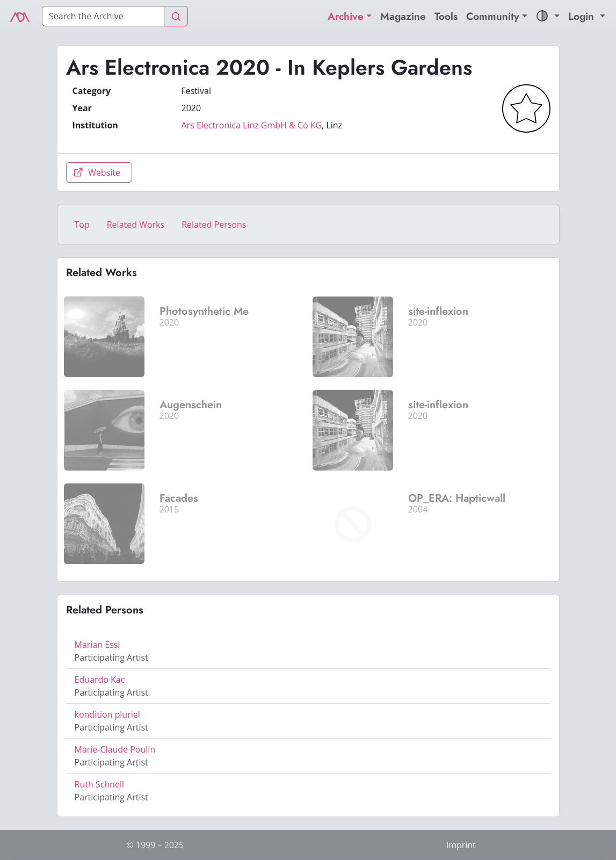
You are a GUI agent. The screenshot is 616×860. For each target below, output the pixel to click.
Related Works (136, 225)
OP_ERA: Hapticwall (457, 498)
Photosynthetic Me (204, 311)
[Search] (103, 16)
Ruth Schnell (99, 784)
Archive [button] (346, 16)
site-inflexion (438, 311)
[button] (548, 16)
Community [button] (493, 16)
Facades (179, 498)
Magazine (403, 16)
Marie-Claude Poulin (115, 749)
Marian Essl (97, 645)
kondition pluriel (107, 714)
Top (82, 225)
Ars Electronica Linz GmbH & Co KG (252, 125)
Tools (446, 16)
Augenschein (191, 405)
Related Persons (214, 225)
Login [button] (583, 16)
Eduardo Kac (100, 680)
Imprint (461, 845)
